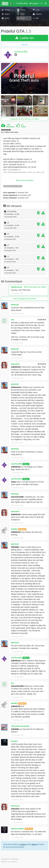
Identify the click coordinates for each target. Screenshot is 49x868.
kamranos (15, 364)
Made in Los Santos (9, 862)
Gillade (24, 127)
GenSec (14, 741)
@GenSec (15, 809)
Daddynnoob (17, 287)
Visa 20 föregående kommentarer (25, 299)
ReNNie (14, 529)
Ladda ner (25, 38)
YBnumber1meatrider (20, 726)
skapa (34, 844)
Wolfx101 (15, 305)
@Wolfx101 (16, 367)
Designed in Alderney (10, 859)
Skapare (26, 464)
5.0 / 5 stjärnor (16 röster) (10, 132)
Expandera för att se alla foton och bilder (24, 119)
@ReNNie (15, 547)
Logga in (23, 844)
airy (13, 320)
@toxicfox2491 (17, 497)
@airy (13, 482)
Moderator (22, 529)
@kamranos (16, 387)
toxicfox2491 (21, 52)
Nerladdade (10, 127)
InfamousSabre (18, 829)
